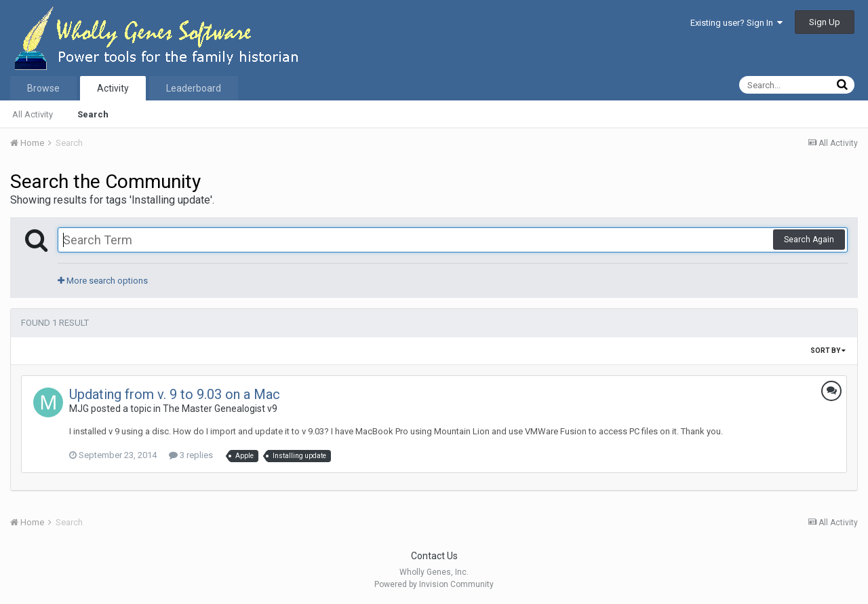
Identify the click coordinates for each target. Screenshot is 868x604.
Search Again (809, 240)
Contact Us (434, 556)
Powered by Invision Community (434, 584)
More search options (103, 281)
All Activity (33, 114)
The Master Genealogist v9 (220, 409)
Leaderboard (194, 88)
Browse (43, 88)
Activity (113, 88)
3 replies (191, 455)
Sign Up (825, 22)
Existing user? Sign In (736, 23)
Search (93, 114)
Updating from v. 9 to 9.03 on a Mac (175, 394)
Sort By (828, 351)
